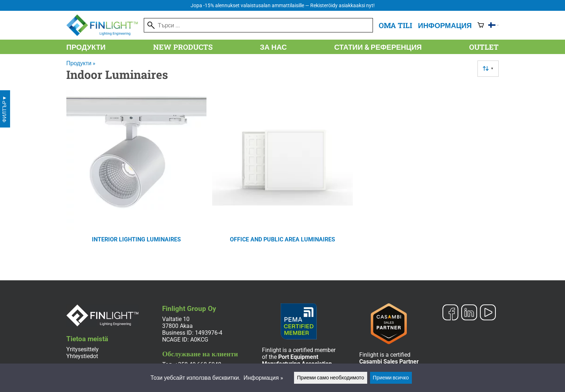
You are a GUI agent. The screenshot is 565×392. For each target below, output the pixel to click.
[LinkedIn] (469, 313)
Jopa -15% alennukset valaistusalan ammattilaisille (283, 6)
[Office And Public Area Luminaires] (282, 176)
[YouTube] (488, 313)
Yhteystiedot (82, 356)
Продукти (86, 47)
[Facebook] (450, 313)
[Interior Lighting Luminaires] (136, 176)
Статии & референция (378, 47)
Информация (445, 25)
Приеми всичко (391, 378)
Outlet (484, 47)
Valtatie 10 (176, 319)
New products (183, 47)
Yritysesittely (83, 349)
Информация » (263, 378)
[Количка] (481, 25)
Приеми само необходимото (330, 378)
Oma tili (395, 25)
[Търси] (258, 25)
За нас (273, 47)
